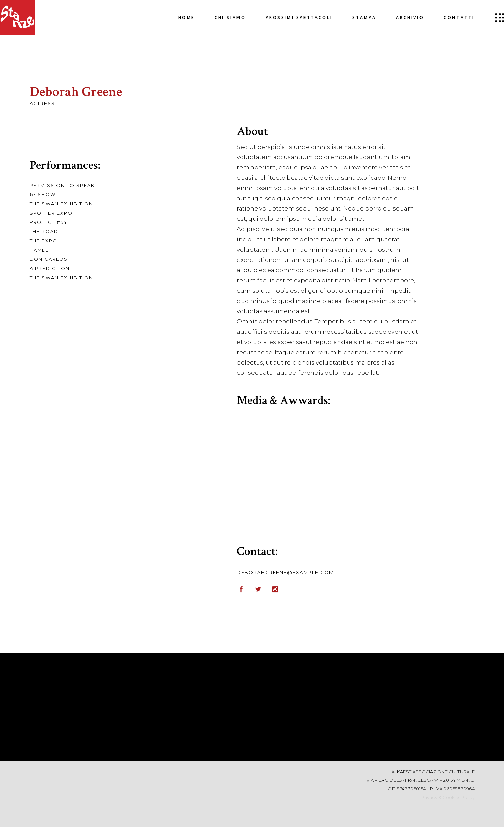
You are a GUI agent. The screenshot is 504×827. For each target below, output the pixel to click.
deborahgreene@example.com (285, 572)
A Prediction (50, 268)
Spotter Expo (51, 213)
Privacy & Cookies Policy (448, 797)
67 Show (43, 194)
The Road (44, 231)
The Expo (44, 241)
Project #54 (48, 222)
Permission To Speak (62, 185)
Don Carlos (49, 259)
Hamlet (41, 250)
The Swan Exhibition (61, 204)
